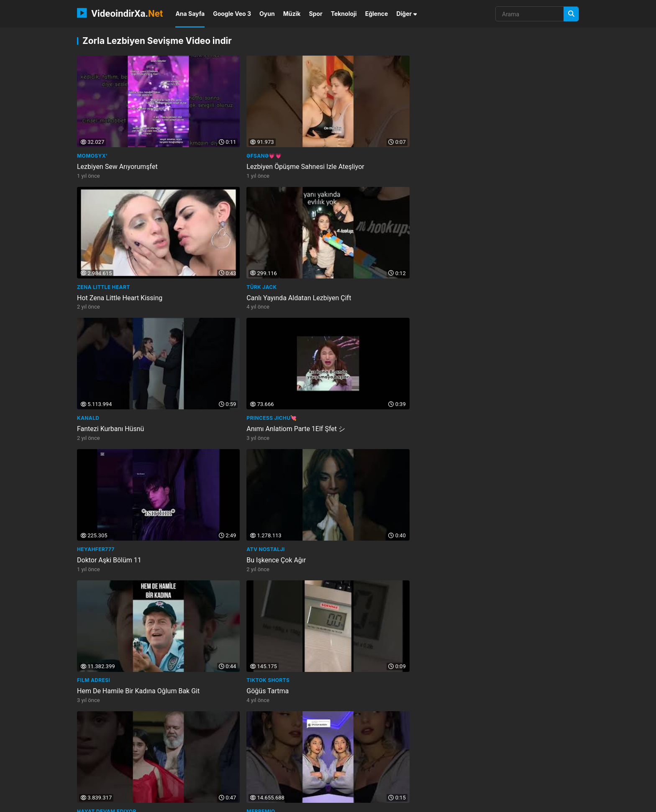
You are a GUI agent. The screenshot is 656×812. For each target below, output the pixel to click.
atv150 (157, 752)
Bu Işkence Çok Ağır (489, 249)
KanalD (88, 239)
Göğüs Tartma (226, 356)
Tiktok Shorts (226, 346)
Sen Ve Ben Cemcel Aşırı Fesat (505, 472)
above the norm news (108, 780)
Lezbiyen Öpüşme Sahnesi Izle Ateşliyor (263, 142)
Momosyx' (92, 132)
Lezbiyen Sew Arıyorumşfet (117, 142)
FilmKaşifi (347, 699)
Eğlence (377, 14)
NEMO (159, 803)
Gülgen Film (350, 583)
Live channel (479, 699)
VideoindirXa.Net (120, 803)
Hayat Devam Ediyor (361, 346)
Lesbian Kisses (353, 461)
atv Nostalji (478, 239)
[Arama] (571, 14)
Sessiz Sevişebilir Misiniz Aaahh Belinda (391, 710)
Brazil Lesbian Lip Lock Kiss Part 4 (383, 472)
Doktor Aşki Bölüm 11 (364, 249)
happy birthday (309, 752)
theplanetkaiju (514, 752)
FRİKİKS (87, 461)
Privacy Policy (537, 803)
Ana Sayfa (190, 14)
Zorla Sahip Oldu (356, 356)
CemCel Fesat (479, 461)
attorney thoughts (283, 766)
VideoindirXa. (120, 13)
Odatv (214, 699)
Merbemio (474, 346)
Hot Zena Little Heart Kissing (374, 142)
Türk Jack (474, 132)
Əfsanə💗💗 (222, 132)
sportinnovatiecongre (219, 766)
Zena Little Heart (358, 132)
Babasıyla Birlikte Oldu (238, 594)
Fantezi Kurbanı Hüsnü (110, 249)
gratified (376, 766)
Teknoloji (344, 14)
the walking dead (198, 752)
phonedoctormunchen (109, 752)
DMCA (571, 803)
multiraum (352, 752)
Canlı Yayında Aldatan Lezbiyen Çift (512, 142)
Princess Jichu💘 (230, 239)
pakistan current (159, 766)
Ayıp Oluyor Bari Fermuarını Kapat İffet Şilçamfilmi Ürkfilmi (516, 599)
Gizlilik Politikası (491, 803)
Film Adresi (94, 346)
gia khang (389, 752)
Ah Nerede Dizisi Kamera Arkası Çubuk (134, 710)
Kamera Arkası (99, 699)
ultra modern (416, 766)
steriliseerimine (520, 766)
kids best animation (255, 752)
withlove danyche (103, 766)
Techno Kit (221, 583)
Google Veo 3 (232, 14)
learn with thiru (463, 752)
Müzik (292, 14)
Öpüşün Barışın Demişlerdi (499, 356)
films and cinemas (467, 766)
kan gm (422, 752)
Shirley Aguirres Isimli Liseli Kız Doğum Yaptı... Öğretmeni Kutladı (262, 714)
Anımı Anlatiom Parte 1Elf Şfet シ (254, 249)
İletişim (453, 803)
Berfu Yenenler (100, 583)
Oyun (267, 14)
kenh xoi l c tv (336, 766)
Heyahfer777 (351, 239)
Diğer (406, 14)
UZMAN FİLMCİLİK (483, 583)
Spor (315, 14)
